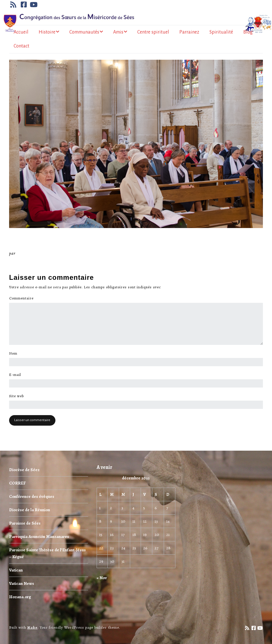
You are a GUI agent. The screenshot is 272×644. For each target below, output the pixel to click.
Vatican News (22, 583)
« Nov (102, 578)
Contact (21, 46)
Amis (118, 32)
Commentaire (23, 298)
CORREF (17, 483)
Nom (15, 353)
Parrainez (189, 32)
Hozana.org (20, 597)
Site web (16, 396)
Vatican (16, 570)
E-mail (17, 375)
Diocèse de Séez (24, 470)
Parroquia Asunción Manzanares (39, 537)
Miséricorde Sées (35, 253)
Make (32, 627)
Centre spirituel (153, 32)
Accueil (21, 32)
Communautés (84, 32)
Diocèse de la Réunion (30, 510)
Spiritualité (221, 32)
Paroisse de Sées (25, 523)
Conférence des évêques (32, 496)
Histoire (47, 32)
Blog (248, 32)
